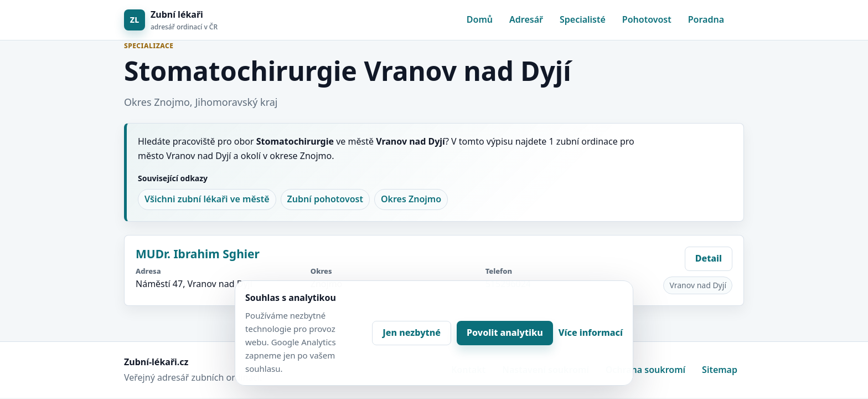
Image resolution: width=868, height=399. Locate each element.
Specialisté (583, 19)
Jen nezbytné (412, 332)
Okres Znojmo (411, 199)
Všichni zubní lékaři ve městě (207, 199)
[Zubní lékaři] (171, 20)
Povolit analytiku (505, 332)
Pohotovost (647, 19)
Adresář (526, 19)
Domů (480, 19)
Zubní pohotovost (325, 199)
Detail (709, 258)
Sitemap (720, 370)
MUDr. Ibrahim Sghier (198, 254)
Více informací (591, 332)
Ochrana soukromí (645, 370)
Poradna (706, 19)
